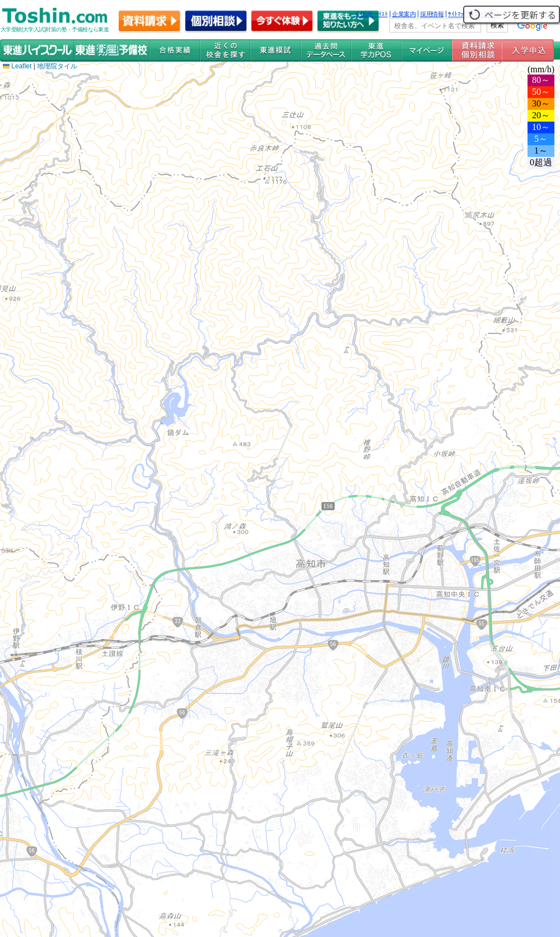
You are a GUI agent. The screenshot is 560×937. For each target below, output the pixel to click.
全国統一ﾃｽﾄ (372, 14)
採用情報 (432, 14)
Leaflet (17, 66)
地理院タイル (57, 66)
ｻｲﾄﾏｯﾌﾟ (459, 14)
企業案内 (404, 14)
